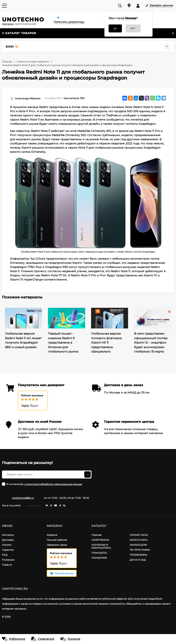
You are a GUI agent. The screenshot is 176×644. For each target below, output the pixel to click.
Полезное (8, 560)
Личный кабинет (57, 540)
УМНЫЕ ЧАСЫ (139, 535)
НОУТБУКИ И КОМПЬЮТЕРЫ (101, 546)
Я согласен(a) (42, 484)
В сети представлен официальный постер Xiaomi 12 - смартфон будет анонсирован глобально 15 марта (151, 342)
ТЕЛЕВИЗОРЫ (139, 555)
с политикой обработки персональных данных (53, 484)
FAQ (5, 555)
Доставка (8, 540)
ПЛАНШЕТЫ (99, 553)
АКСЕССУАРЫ (139, 540)
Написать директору (69, 22)
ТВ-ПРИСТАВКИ (140, 550)
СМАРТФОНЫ (100, 540)
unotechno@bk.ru (23, 498)
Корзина (52, 535)
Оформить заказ (57, 545)
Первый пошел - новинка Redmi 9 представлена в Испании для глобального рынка (63, 342)
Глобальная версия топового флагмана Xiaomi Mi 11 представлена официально (106, 342)
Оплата (7, 545)
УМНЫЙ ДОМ (138, 545)
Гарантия (8, 550)
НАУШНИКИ (99, 558)
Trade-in (7, 565)
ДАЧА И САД (138, 560)
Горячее (96, 535)
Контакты (8, 535)
